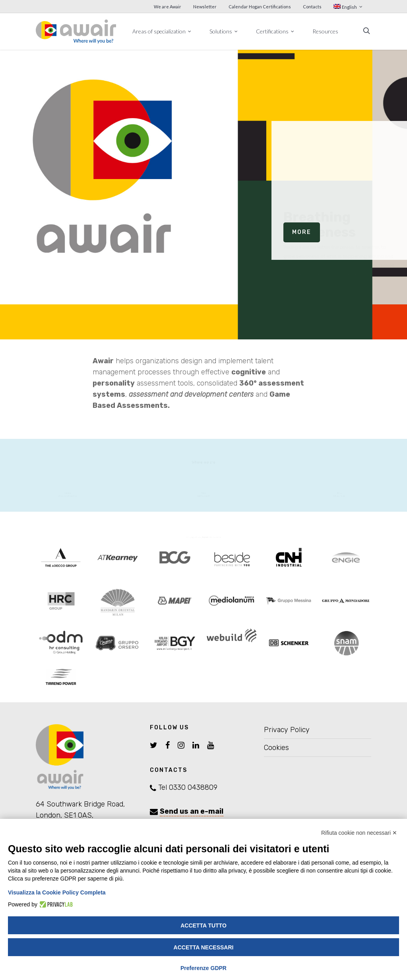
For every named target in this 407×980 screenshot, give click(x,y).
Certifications (275, 31)
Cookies (276, 748)
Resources (325, 31)
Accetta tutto (203, 925)
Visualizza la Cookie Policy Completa (57, 892)
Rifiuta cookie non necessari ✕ (359, 833)
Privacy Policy (287, 730)
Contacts (312, 7)
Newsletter (205, 7)
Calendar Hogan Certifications (260, 7)
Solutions (224, 31)
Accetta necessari (204, 947)
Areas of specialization (162, 31)
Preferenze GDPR (203, 968)
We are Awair (168, 7)
